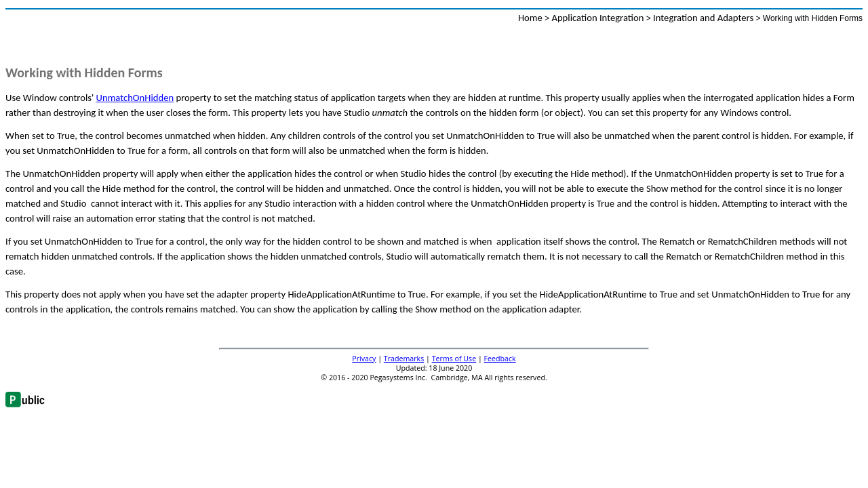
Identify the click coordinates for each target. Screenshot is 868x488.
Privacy (364, 359)
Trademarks (404, 359)
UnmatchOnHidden (135, 98)
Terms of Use (454, 359)
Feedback (500, 359)
